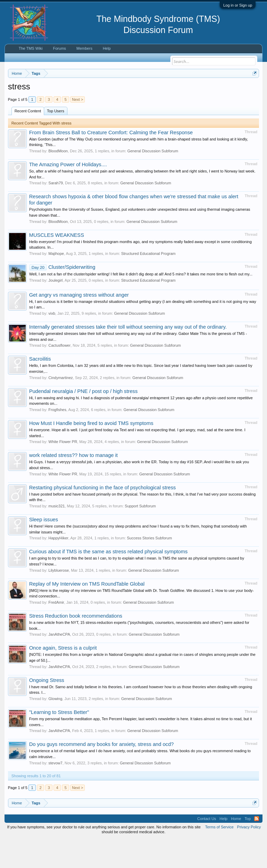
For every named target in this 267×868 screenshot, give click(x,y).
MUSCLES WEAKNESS (57, 264)
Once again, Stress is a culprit (63, 677)
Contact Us (207, 847)
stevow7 (55, 791)
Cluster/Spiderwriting (62, 296)
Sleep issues (44, 548)
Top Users (56, 139)
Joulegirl (55, 309)
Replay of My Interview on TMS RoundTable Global (87, 612)
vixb (52, 342)
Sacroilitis (40, 388)
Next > (78, 128)
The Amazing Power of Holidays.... (68, 193)
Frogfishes (57, 438)
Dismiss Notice (253, 90)
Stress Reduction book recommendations (76, 644)
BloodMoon (58, 179)
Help (107, 48)
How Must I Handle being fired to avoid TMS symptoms (91, 452)
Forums (60, 48)
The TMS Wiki (31, 48)
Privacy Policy (249, 855)
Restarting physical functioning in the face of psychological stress (103, 516)
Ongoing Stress (47, 709)
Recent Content (28, 139)
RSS (257, 847)
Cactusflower (59, 374)
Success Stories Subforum (149, 567)
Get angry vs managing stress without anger (79, 323)
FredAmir (56, 631)
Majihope (56, 282)
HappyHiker (58, 567)
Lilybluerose (59, 599)
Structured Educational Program (148, 282)
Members (84, 48)
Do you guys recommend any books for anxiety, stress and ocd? (102, 773)
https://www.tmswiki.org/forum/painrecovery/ (107, 98)
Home (236, 847)
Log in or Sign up (238, 5)
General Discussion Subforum (153, 179)
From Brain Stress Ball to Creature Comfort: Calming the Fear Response (111, 161)
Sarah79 (56, 212)
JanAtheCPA (59, 663)
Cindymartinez (60, 406)
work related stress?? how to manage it (74, 484)
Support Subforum (140, 535)
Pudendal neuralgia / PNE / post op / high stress (83, 420)
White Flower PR (63, 471)
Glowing (55, 727)
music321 (56, 535)
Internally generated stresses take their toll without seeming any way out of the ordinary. (128, 355)
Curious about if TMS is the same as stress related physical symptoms (108, 580)
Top (248, 847)
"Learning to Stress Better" (59, 741)
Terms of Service (219, 855)
